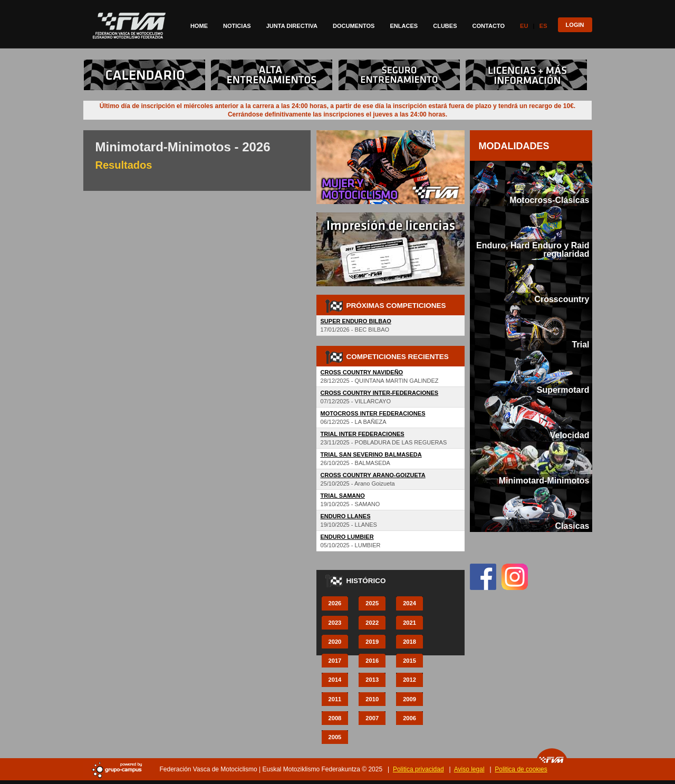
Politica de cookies (521, 769)
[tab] (531, 183)
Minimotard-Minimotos (544, 480)
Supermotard (563, 390)
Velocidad (570, 435)
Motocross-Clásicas (549, 200)
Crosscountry (562, 299)
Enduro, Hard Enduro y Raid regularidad (533, 249)
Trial (581, 344)
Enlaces (404, 26)
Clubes (445, 26)
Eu (524, 26)
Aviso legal (469, 769)
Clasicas (572, 526)
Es (543, 26)
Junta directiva (292, 26)
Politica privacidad (418, 769)
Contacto (489, 26)
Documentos (354, 26)
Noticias (237, 26)
